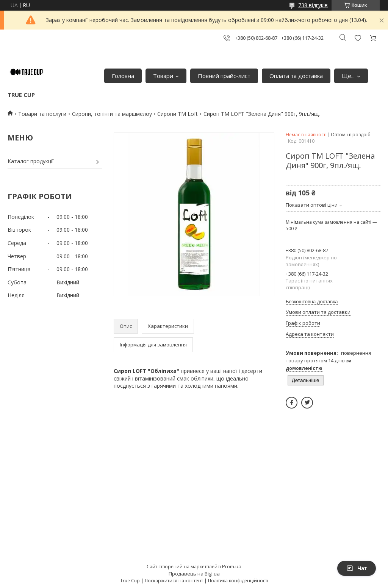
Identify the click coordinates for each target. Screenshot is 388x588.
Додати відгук (358, 38)
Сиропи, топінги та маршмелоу (112, 114)
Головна (123, 76)
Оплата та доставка (296, 76)
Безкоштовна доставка (312, 302)
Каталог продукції (31, 161)
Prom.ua (232, 566)
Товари (163, 76)
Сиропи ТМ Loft (178, 114)
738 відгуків (313, 5)
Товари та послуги (42, 114)
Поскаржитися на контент (174, 581)
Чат (357, 568)
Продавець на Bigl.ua (194, 574)
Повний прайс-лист (224, 76)
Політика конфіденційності (238, 581)
